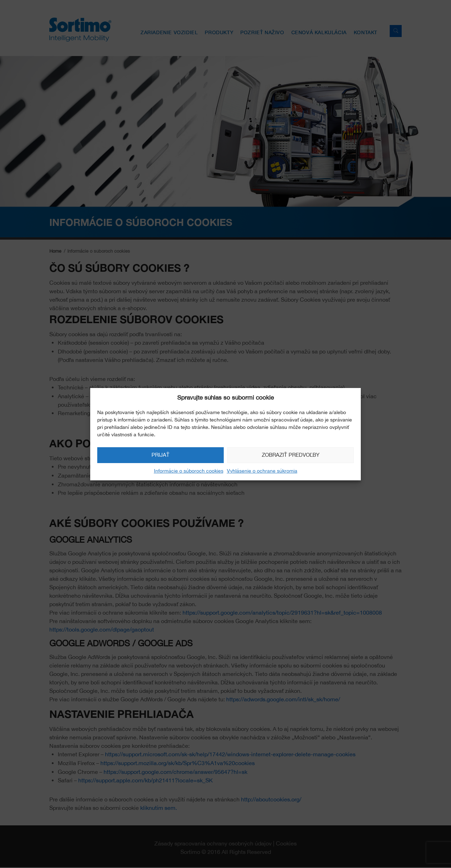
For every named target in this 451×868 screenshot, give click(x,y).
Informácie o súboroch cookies (189, 471)
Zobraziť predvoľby (291, 455)
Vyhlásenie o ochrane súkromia (262, 471)
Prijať (160, 455)
